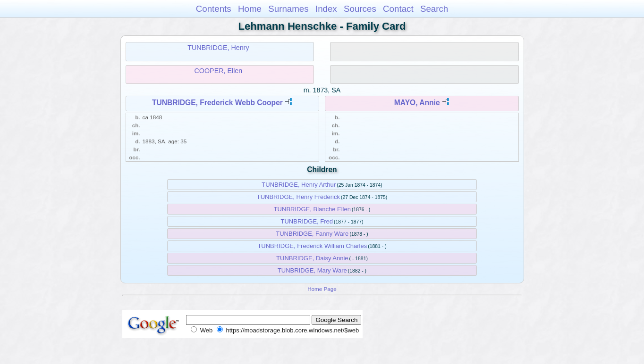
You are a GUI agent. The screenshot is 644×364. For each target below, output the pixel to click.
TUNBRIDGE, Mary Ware (312, 270)
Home (250, 9)
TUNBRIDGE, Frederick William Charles (312, 246)
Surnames (288, 9)
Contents (214, 9)
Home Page (322, 289)
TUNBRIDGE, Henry (218, 48)
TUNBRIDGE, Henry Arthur (299, 185)
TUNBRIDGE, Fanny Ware (312, 234)
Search (434, 9)
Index (326, 9)
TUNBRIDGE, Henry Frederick (298, 197)
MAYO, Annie (417, 103)
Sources (360, 9)
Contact (398, 9)
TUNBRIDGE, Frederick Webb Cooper (217, 103)
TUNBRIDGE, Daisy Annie (312, 258)
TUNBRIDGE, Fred (307, 221)
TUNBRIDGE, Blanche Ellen (312, 209)
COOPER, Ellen (219, 71)
